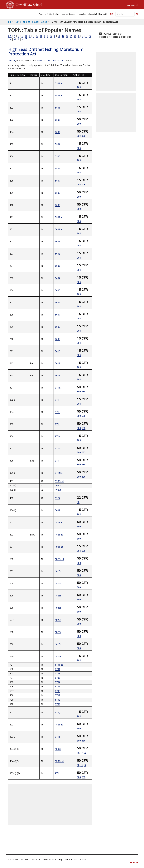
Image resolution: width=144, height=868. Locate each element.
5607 (58, 315)
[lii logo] (17, 14)
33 (78, 502)
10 (78, 753)
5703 (58, 678)
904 (79, 87)
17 (82, 753)
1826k (58, 657)
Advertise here (49, 859)
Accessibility (13, 859)
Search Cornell (132, 5)
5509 (58, 205)
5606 (58, 303)
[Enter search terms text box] (125, 14)
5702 (58, 674)
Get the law (54, 14)
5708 (58, 700)
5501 (58, 108)
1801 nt (59, 547)
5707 (58, 695)
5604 (58, 278)
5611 (58, 363)
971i (57, 400)
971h (58, 449)
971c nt (59, 473)
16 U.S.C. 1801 (58, 61)
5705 (58, 687)
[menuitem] (43, 14)
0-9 (10, 36)
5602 (58, 254)
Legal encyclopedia (87, 14)
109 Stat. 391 (43, 61)
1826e (58, 584)
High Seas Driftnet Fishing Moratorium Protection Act (46, 52)
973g (58, 713)
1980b (58, 486)
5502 (58, 120)
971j (57, 461)
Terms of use (71, 859)
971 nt (58, 388)
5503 (58, 132)
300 (79, 124)
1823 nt (59, 523)
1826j (58, 644)
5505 (58, 156)
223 (79, 136)
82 (85, 753)
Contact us (36, 859)
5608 (58, 327)
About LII (43, 14)
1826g (58, 608)
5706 (58, 691)
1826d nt (60, 559)
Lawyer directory (69, 14)
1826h (58, 620)
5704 (58, 682)
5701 (58, 669)
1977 (58, 498)
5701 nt (59, 665)
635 (84, 392)
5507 (58, 181)
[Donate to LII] (111, 14)
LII (10, 22)
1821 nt (59, 725)
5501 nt (59, 83)
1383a (58, 749)
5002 (58, 510)
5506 (58, 169)
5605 (58, 290)
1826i (58, 632)
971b (58, 412)
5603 (58, 266)
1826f (58, 596)
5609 (58, 339)
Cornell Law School (28, 4)
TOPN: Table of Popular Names (30, 22)
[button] (137, 14)
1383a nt (59, 761)
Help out (102, 14)
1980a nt (59, 481)
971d (58, 424)
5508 (58, 193)
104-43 (12, 61)
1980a (58, 490)
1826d (58, 571)
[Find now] (137, 14)
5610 (58, 351)
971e (58, 436)
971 (57, 773)
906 (84, 185)
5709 (58, 704)
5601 (58, 242)
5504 (58, 144)
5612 (58, 376)
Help (60, 859)
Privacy (83, 859)
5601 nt (59, 229)
